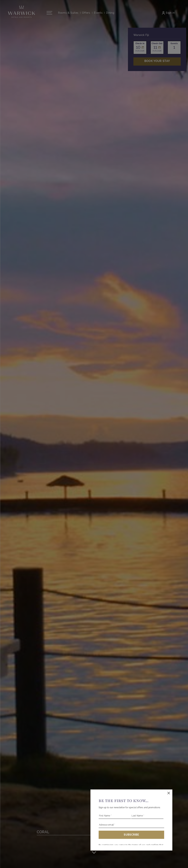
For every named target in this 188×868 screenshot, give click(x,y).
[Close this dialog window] (169, 793)
